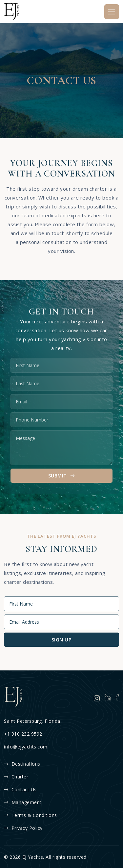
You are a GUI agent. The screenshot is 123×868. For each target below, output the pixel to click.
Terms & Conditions (31, 815)
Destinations (22, 764)
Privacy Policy (23, 828)
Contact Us (20, 789)
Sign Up (62, 639)
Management (23, 802)
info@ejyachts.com (26, 747)
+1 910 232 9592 (23, 734)
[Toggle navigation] (112, 12)
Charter (16, 777)
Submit (62, 476)
